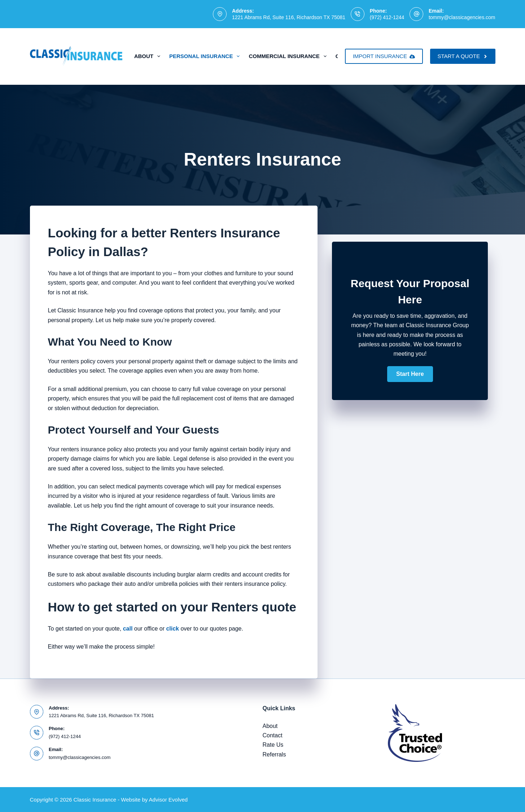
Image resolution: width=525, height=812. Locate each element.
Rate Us (273, 745)
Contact (273, 735)
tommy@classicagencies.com (462, 17)
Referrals (274, 754)
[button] (410, 374)
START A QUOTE (463, 56)
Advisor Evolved (169, 800)
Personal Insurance (206, 56)
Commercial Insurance (289, 56)
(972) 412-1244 (387, 17)
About (149, 56)
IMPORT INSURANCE (384, 56)
